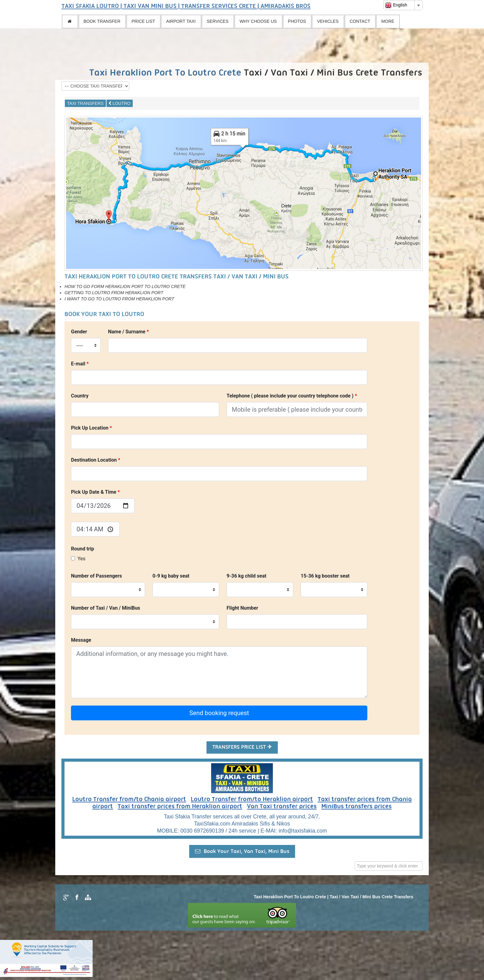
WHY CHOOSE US (258, 21)
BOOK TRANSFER (102, 21)
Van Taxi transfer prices (282, 807)
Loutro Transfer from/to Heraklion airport (252, 800)
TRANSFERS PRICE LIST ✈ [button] (242, 747)
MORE (388, 21)
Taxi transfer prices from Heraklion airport (180, 807)
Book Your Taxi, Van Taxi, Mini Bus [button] (242, 851)
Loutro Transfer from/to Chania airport (129, 800)
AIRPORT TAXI (181, 21)
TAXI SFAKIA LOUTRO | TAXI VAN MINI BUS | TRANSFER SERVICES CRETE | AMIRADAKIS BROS (186, 6)
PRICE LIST (143, 21)
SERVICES (218, 21)
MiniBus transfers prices (357, 807)
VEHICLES (328, 21)
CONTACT (360, 21)
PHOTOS (297, 21)
